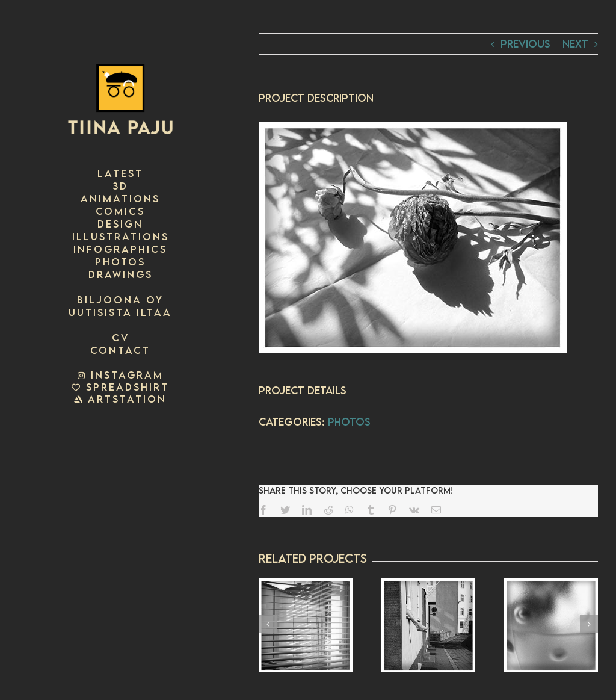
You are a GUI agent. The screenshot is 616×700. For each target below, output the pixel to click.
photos (349, 422)
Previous (525, 44)
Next (575, 44)
